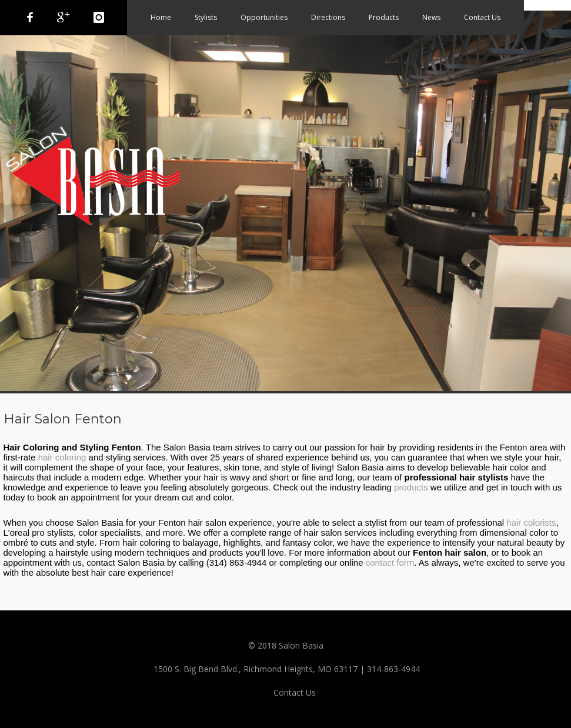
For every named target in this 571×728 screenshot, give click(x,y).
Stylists (206, 17)
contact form (390, 562)
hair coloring (62, 457)
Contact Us (482, 17)
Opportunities (264, 17)
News (431, 17)
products (411, 487)
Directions (328, 17)
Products (384, 17)
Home (161, 17)
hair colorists (531, 522)
